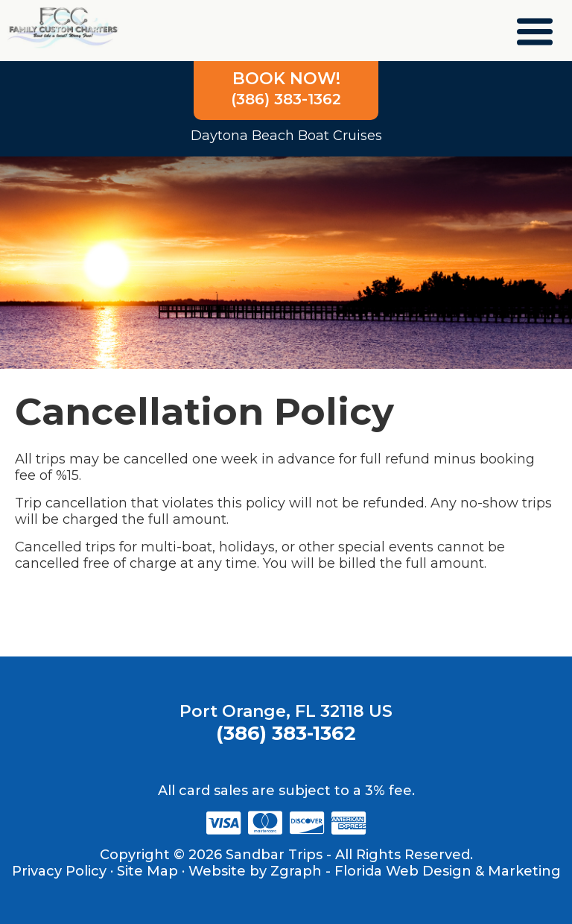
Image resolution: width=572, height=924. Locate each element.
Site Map (147, 871)
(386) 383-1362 (286, 89)
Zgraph (296, 871)
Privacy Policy (59, 871)
